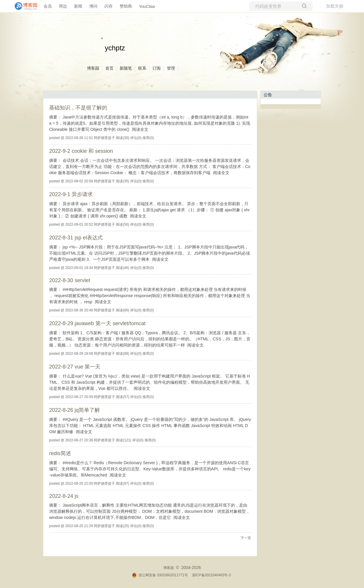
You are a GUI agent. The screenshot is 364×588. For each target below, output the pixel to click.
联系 (142, 68)
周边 (63, 6)
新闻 (78, 6)
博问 (93, 6)
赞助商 (126, 6)
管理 (171, 68)
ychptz (115, 48)
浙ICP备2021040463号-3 (211, 575)
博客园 (93, 68)
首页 (109, 68)
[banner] (23, 6)
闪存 (109, 6)
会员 (48, 6)
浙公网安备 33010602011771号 (160, 575)
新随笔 (126, 68)
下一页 (246, 538)
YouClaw (147, 6)
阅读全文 (140, 129)
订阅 (157, 68)
